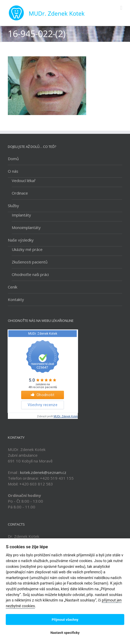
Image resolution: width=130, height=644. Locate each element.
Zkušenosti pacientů (30, 262)
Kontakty (16, 299)
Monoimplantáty (26, 227)
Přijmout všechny (65, 620)
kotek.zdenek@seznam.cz (43, 472)
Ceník (13, 287)
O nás (13, 171)
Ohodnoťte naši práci (30, 274)
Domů (13, 159)
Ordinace (20, 193)
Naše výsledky (21, 240)
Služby (13, 206)
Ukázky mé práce (27, 249)
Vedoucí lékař (24, 180)
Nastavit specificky (65, 633)
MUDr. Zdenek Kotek (66, 416)
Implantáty (21, 215)
